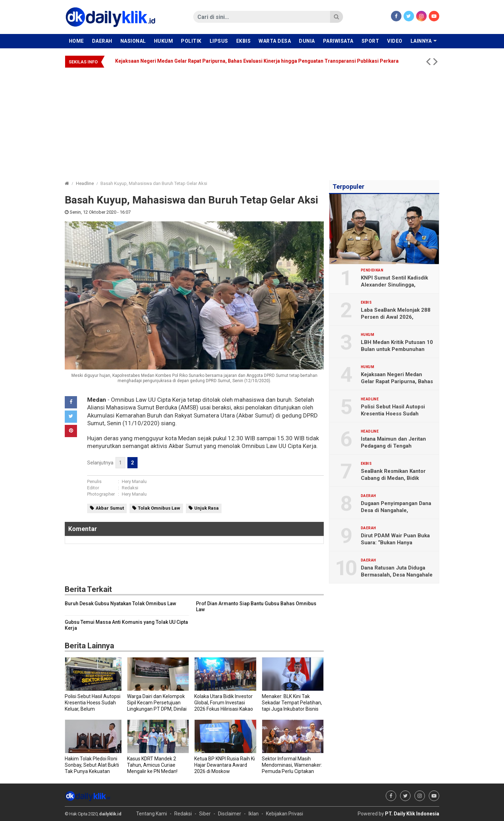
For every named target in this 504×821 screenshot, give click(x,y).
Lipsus (219, 41)
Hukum (164, 41)
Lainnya (421, 41)
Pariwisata (338, 41)
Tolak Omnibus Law (159, 508)
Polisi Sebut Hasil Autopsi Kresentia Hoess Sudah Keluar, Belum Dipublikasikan (396, 414)
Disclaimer (230, 814)
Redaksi (130, 488)
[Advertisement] (252, 120)
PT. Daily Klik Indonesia (412, 814)
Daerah (102, 41)
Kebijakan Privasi (285, 814)
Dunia (307, 41)
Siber (205, 814)
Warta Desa (275, 41)
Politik (191, 41)
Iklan (254, 814)
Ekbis (244, 41)
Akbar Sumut (110, 508)
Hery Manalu (134, 481)
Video (395, 41)
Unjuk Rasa (206, 508)
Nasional (133, 41)
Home (76, 41)
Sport (370, 41)
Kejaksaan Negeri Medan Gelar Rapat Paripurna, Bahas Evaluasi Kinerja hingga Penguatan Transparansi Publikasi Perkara (257, 61)
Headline (85, 183)
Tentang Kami (152, 814)
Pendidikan (372, 270)
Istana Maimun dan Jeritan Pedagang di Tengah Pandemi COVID (393, 446)
